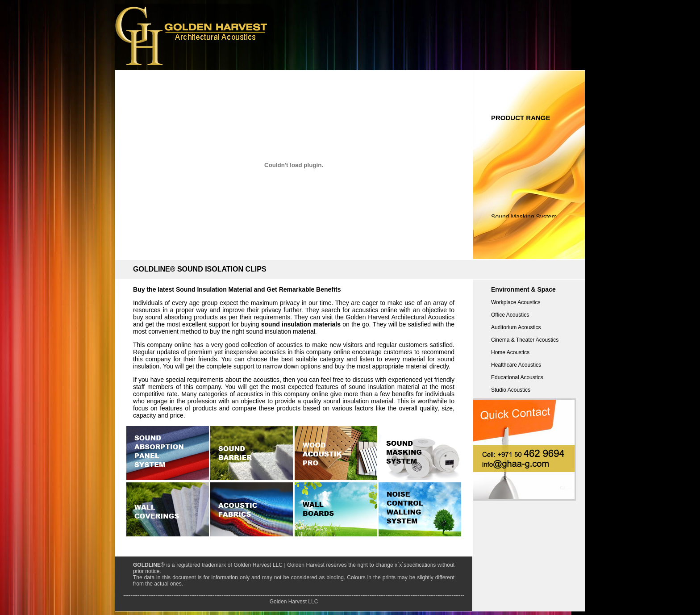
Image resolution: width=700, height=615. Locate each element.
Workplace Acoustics (516, 302)
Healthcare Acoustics (516, 365)
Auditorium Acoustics (516, 327)
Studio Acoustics (511, 390)
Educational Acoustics (517, 377)
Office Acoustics (510, 315)
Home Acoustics (510, 352)
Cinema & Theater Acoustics (525, 340)
